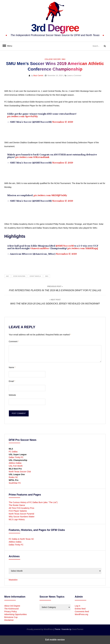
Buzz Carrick (38, 76)
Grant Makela (35, 276)
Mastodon (13, 580)
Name (12, 367)
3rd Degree (55, 28)
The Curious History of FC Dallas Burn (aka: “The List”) (33, 502)
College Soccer (53, 59)
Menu (9, 46)
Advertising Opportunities (15, 614)
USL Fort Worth (16, 466)
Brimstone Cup (11, 617)
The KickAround (11, 609)
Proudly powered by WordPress (40, 629)
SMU (64, 59)
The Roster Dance (17, 505)
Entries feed (80, 609)
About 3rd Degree (12, 606)
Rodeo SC (13, 477)
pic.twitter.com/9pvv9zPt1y (23, 116)
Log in (77, 606)
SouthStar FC (15, 483)
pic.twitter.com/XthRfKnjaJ (83, 248)
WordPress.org (81, 614)
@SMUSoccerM (65, 246)
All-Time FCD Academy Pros (21, 508)
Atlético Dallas (15, 463)
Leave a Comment (74, 76)
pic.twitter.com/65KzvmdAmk (32, 157)
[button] (93, 85)
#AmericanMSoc (40, 248)
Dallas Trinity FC (16, 457)
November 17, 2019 (63, 122)
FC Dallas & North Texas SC (21, 539)
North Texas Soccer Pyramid (21, 514)
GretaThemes (78, 629)
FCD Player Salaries (18, 511)
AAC (8, 276)
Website (12, 395)
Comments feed (82, 612)
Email (12, 381)
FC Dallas (13, 452)
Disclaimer (9, 620)
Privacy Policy (11, 612)
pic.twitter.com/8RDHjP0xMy (50, 195)
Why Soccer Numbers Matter (22, 517)
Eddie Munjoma (19, 276)
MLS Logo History (17, 519)
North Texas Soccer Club (20, 472)
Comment (14, 341)
